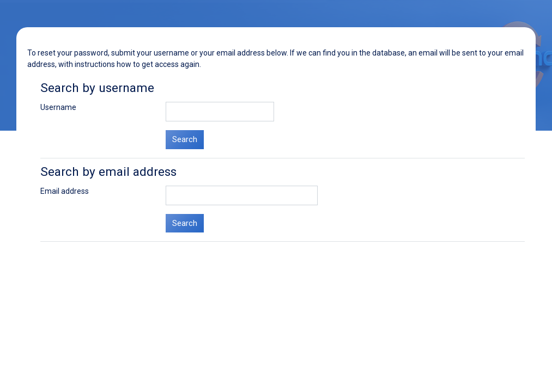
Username (58, 107)
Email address (65, 191)
